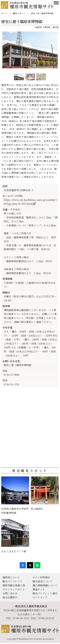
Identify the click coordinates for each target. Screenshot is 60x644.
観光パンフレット (12, 581)
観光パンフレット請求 (45, 593)
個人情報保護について (45, 585)
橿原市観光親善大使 (14, 585)
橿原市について (11, 577)
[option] (30, 51)
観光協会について (43, 581)
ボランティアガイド (14, 589)
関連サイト (39, 589)
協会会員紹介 (10, 597)
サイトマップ (40, 597)
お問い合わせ (10, 593)
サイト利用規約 (41, 577)
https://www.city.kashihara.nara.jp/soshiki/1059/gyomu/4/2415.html (30, 202)
